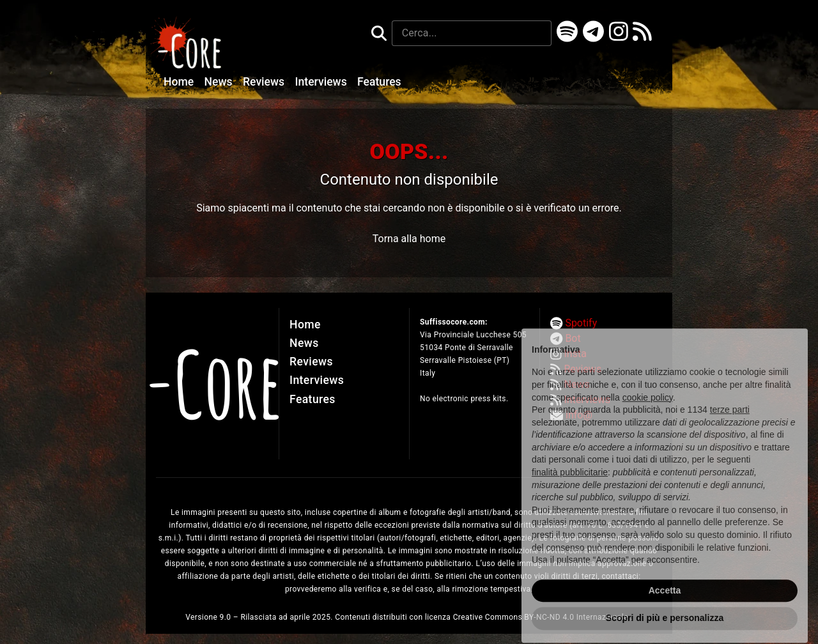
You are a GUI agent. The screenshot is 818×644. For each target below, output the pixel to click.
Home (180, 82)
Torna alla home (409, 239)
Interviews (323, 82)
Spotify (581, 323)
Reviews (265, 82)
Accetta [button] (665, 611)
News (220, 82)
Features (379, 82)
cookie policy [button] (648, 418)
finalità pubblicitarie (570, 493)
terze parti (730, 431)
